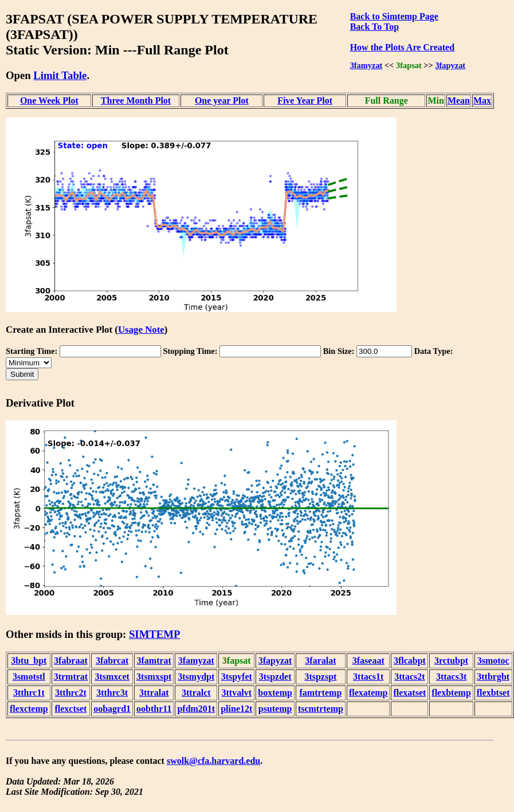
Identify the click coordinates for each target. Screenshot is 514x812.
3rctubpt (451, 661)
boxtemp (275, 693)
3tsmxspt (154, 677)
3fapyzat (450, 65)
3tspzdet (275, 677)
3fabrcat (112, 661)
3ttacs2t (409, 677)
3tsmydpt (196, 677)
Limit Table (60, 75)
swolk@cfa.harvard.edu (213, 761)
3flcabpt (410, 661)
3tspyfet (237, 677)
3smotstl (29, 677)
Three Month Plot (136, 100)
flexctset (70, 709)
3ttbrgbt (493, 677)
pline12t (236, 709)
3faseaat (368, 661)
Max (482, 100)
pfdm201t (196, 709)
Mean (459, 100)
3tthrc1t (29, 693)
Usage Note (141, 330)
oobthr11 (154, 709)
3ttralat (154, 693)
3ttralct (196, 693)
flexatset (409, 693)
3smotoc (493, 661)
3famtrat (154, 661)
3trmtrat (71, 677)
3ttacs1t (368, 677)
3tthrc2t (71, 693)
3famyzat (366, 65)
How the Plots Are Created (402, 47)
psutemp (275, 709)
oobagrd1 (112, 709)
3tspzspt (320, 677)
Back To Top (374, 27)
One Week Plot (49, 100)
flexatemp (368, 693)
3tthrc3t (112, 693)
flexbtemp (451, 693)
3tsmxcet (112, 677)
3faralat (320, 661)
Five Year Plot (305, 100)
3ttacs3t (451, 677)
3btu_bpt (29, 661)
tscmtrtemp (321, 709)
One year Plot (222, 100)
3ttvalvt (237, 693)
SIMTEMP (154, 634)
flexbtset (493, 693)
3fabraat (71, 661)
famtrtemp (321, 693)
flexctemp (29, 709)
